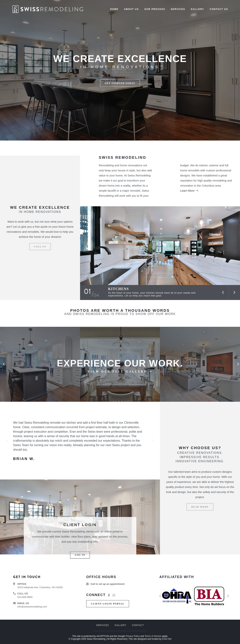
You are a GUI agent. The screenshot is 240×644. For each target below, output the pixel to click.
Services (103, 625)
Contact (138, 625)
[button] (120, 83)
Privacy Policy (133, 636)
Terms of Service (153, 636)
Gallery (120, 625)
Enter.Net (167, 639)
